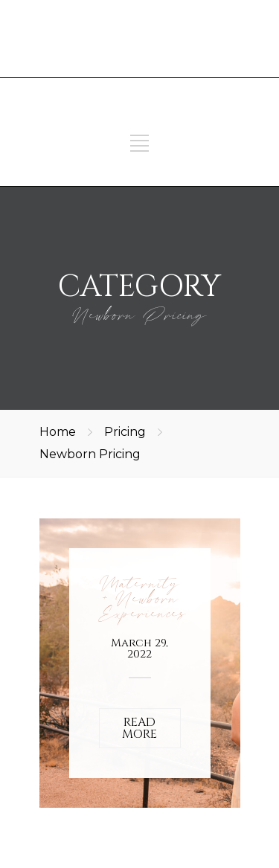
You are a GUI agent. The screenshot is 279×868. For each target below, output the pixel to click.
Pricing (125, 432)
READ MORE (139, 728)
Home (58, 432)
